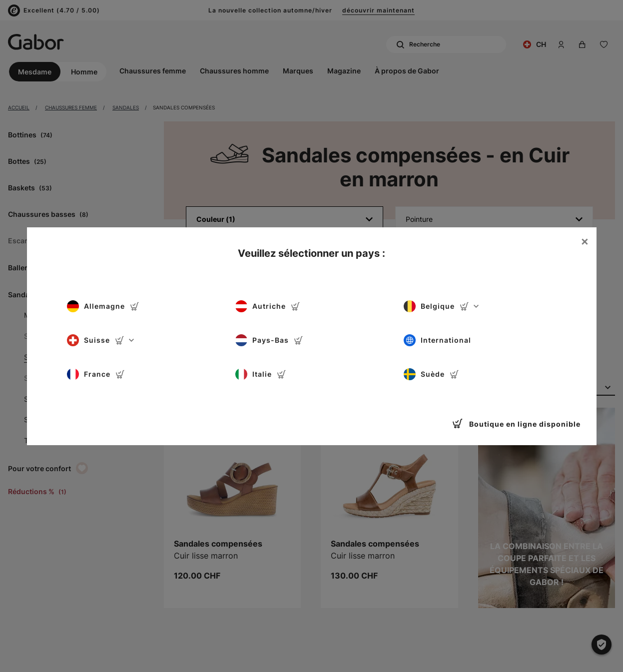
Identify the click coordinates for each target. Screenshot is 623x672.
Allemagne (103, 306)
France (96, 374)
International (437, 340)
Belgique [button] (441, 306)
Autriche (268, 306)
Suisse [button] (100, 340)
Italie (261, 374)
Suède (431, 374)
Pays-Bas (269, 340)
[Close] (585, 241)
